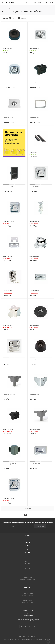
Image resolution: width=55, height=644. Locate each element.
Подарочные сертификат (28, 580)
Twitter (25, 626)
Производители (27, 577)
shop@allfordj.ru (29, 614)
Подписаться (40, 526)
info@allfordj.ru (29, 616)
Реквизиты (27, 566)
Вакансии (28, 561)
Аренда (28, 546)
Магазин (28, 536)
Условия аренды (28, 598)
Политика (28, 564)
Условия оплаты (28, 591)
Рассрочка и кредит (28, 603)
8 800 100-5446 (28, 611)
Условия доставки (27, 593)
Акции (27, 539)
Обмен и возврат (28, 600)
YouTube (34, 626)
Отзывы (28, 568)
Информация (27, 574)
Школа (27, 542)
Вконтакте (21, 626)
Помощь (28, 588)
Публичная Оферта (28, 582)
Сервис (28, 552)
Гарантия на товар (28, 596)
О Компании (27, 558)
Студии (28, 549)
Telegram (30, 626)
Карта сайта (27, 605)
